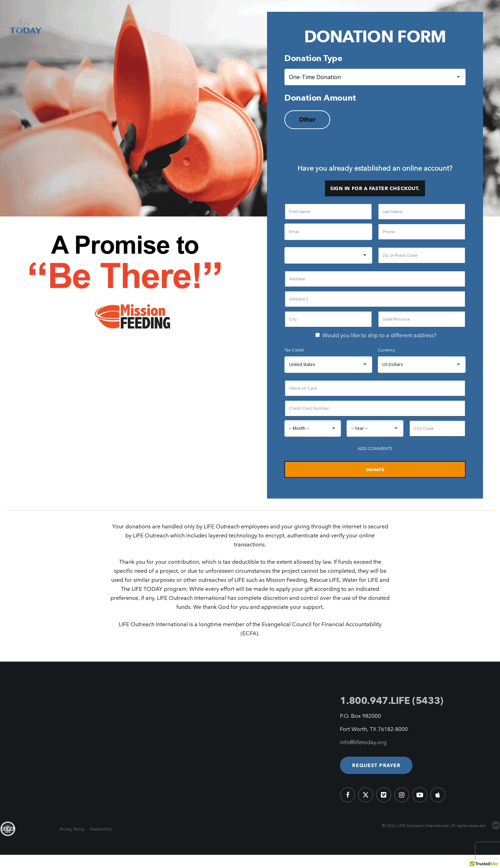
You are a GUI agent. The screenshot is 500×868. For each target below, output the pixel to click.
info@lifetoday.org (363, 742)
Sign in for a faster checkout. (375, 188)
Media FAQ (101, 829)
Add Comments (375, 449)
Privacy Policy (72, 829)
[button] (376, 765)
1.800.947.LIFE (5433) (391, 700)
